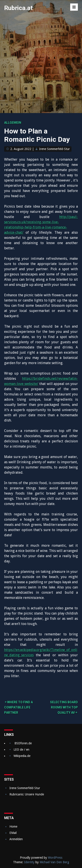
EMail (13, 833)
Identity (29, 862)
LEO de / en (21, 750)
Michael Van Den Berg (54, 862)
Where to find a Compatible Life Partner (18, 707)
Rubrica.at (18, 8)
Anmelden (16, 839)
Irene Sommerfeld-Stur (54, 149)
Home (13, 826)
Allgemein (13, 123)
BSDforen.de (23, 743)
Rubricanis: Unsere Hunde (27, 794)
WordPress (55, 858)
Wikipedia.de (22, 756)
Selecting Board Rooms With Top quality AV (64, 707)
